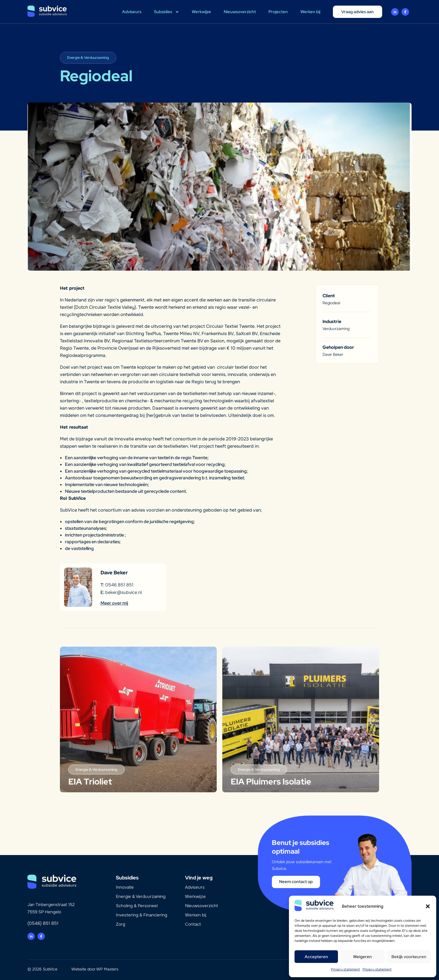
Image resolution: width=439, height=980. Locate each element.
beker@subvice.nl (123, 592)
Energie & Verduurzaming (141, 897)
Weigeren (362, 957)
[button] (428, 906)
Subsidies (167, 12)
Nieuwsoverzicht (240, 12)
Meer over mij (114, 603)
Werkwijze (201, 12)
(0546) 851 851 (43, 923)
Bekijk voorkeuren (409, 957)
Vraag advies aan (358, 12)
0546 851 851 (119, 585)
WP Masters (107, 969)
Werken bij (310, 12)
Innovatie (125, 887)
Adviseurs (132, 12)
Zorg (121, 924)
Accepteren (316, 957)
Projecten (278, 12)
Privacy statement (345, 969)
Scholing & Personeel (137, 906)
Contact (193, 924)
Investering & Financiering (142, 915)
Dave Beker (333, 354)
